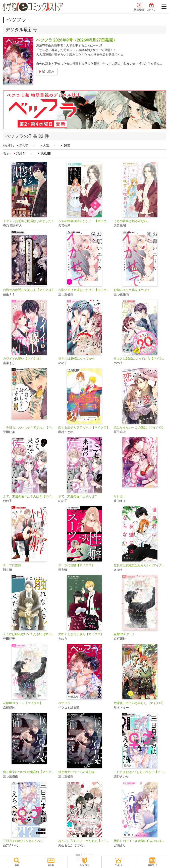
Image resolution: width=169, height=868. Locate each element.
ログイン (151, 7)
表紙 (46, 153)
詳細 (21, 153)
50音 (67, 146)
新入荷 (24, 146)
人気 (46, 146)
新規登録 (139, 7)
